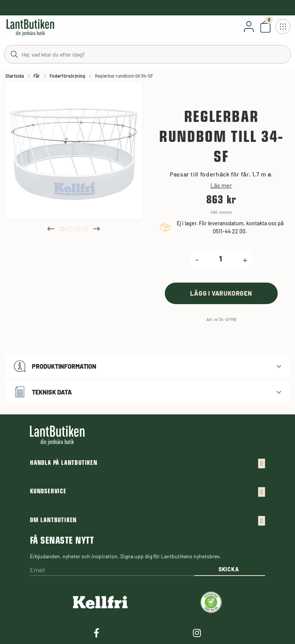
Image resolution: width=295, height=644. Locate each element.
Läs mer (221, 185)
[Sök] (147, 54)
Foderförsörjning (67, 76)
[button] (147, 366)
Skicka (229, 569)
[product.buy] (221, 293)
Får (37, 76)
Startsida (15, 76)
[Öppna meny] (283, 27)
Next (97, 229)
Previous (51, 229)
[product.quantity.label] (221, 260)
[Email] (112, 570)
